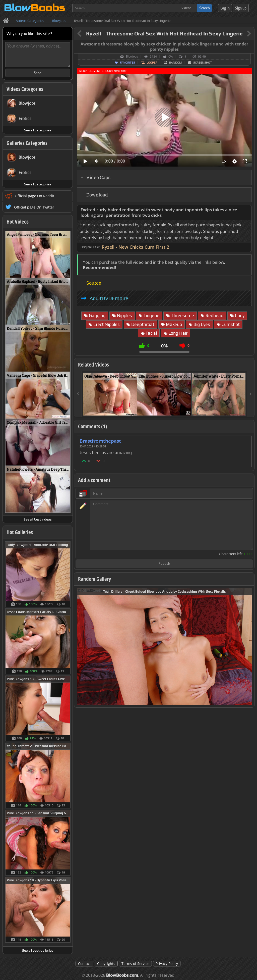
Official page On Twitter (34, 207)
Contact (84, 964)
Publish (164, 564)
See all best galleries (38, 950)
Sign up (241, 8)
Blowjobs (132, 57)
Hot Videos (18, 222)
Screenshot (203, 63)
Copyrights (106, 964)
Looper (152, 63)
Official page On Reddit (35, 196)
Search (205, 8)
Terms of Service (135, 964)
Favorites (127, 63)
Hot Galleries (20, 532)
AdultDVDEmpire (109, 298)
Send (38, 73)
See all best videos (38, 519)
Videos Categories (25, 89)
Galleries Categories (27, 143)
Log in (225, 8)
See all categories (38, 130)
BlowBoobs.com (122, 975)
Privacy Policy (167, 964)
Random (175, 63)
